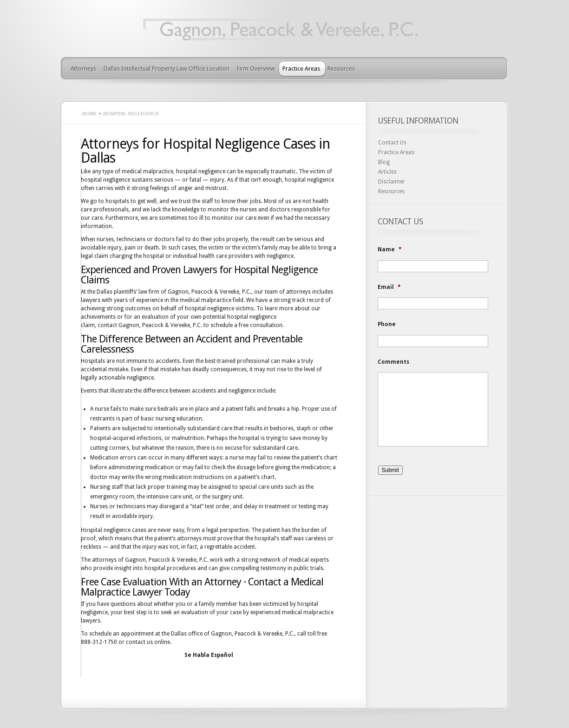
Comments (393, 362)
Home (90, 113)
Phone (387, 324)
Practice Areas (301, 69)
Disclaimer (392, 182)
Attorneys (83, 69)
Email (389, 287)
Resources (341, 69)
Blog (384, 162)
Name (390, 249)
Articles (387, 172)
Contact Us (392, 143)
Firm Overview (256, 69)
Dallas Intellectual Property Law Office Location (167, 69)
